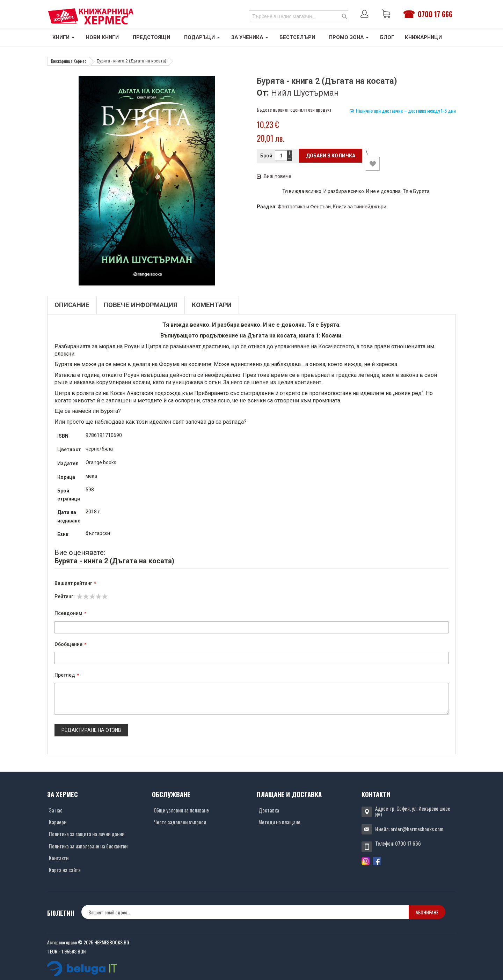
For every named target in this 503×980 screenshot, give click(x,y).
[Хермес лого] (91, 16)
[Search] (344, 16)
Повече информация (141, 305)
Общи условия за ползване (181, 810)
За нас (56, 810)
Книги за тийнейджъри (360, 207)
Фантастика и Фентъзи (304, 207)
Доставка (269, 810)
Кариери (58, 822)
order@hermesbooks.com (417, 829)
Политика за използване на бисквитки (88, 846)
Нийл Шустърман (305, 93)
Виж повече (274, 176)
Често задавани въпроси (180, 822)
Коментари (212, 305)
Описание (72, 305)
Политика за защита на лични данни (87, 834)
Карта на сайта (65, 870)
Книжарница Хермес (69, 61)
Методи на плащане (279, 822)
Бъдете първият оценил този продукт (294, 109)
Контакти (59, 858)
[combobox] (298, 16)
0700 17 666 (435, 14)
